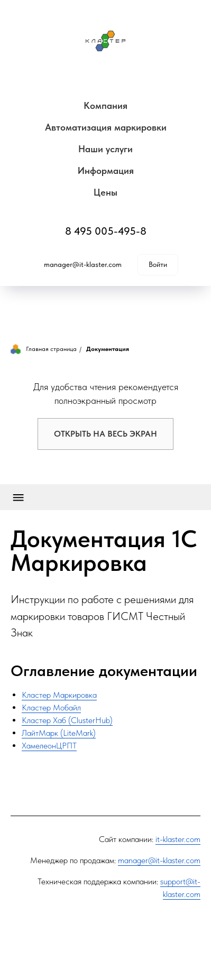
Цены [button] (105, 192)
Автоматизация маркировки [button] (106, 127)
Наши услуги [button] (105, 149)
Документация (108, 349)
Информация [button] (106, 170)
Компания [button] (105, 105)
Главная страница (44, 349)
